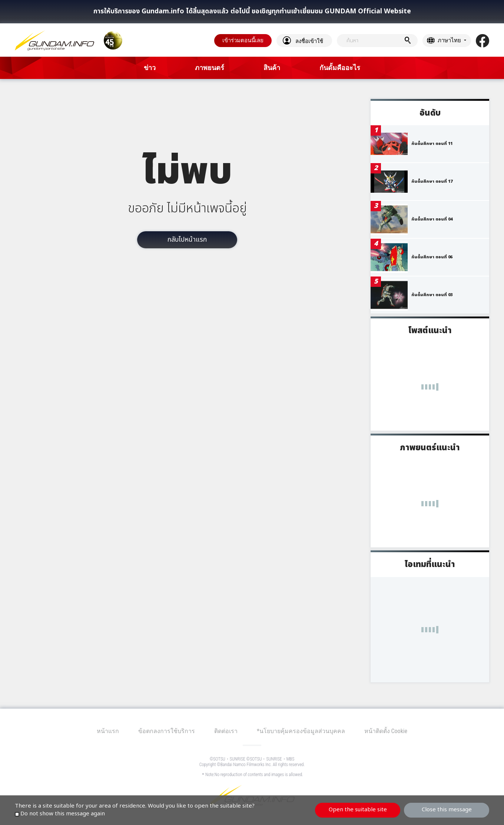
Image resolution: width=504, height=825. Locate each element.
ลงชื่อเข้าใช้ (309, 41)
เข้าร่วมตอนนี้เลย (243, 40)
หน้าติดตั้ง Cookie (386, 731)
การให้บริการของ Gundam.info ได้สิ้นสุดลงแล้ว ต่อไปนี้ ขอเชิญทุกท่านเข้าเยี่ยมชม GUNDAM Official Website (252, 11)
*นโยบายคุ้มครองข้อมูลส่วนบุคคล (301, 731)
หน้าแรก (108, 731)
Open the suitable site (358, 810)
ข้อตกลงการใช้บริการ (167, 731)
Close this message (447, 810)
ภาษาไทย (449, 40)
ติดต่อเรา (226, 731)
